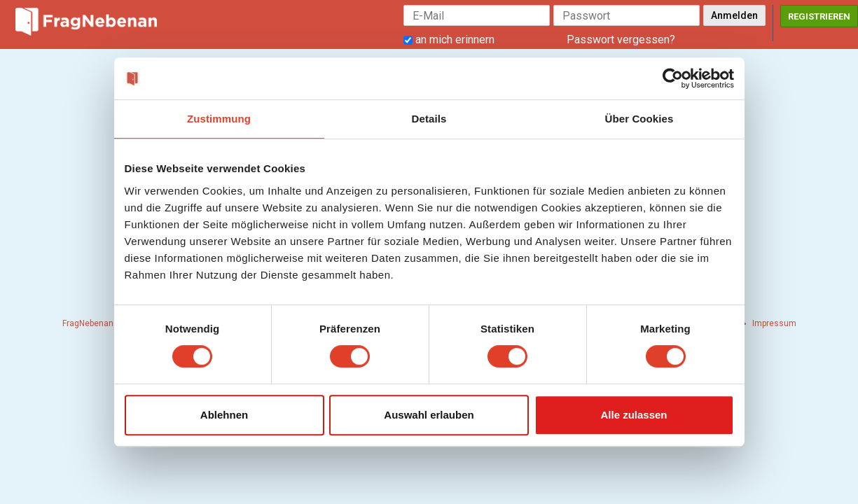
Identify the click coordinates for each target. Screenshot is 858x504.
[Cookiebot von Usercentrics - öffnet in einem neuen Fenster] (673, 78)
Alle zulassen (634, 415)
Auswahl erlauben (429, 415)
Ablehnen (224, 415)
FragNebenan (88, 323)
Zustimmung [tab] (219, 119)
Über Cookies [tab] (639, 119)
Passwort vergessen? (621, 40)
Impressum (774, 323)
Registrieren (819, 16)
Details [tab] (429, 119)
